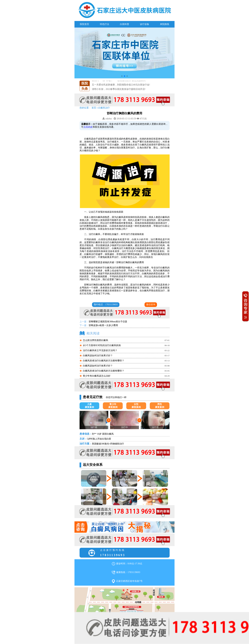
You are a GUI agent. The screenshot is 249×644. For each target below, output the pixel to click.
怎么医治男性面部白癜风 (95, 340)
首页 (94, 108)
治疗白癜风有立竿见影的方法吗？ (100, 350)
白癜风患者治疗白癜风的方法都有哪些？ (104, 361)
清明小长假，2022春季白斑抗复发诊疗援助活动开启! (119, 89)
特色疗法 (104, 24)
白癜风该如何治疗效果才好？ (98, 356)
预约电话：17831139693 (106, 305)
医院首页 (84, 24)
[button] (122, 76)
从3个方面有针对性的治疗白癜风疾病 (102, 345)
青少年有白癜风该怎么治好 (97, 376)
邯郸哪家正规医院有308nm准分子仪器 (108, 322)
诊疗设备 (145, 24)
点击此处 (88, 127)
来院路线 (165, 24)
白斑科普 (124, 24)
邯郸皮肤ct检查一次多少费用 (103, 325)
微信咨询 (151, 305)
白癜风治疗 (104, 108)
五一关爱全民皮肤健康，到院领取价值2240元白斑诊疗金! (121, 85)
